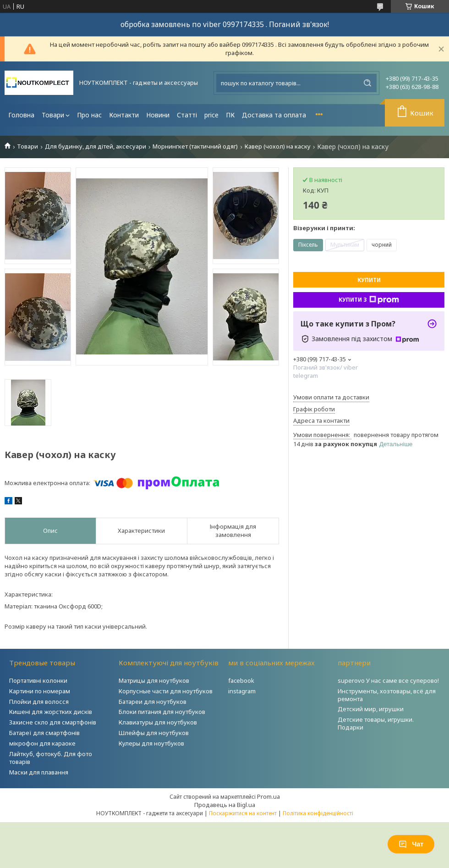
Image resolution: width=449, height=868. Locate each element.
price (211, 115)
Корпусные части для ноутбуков (166, 691)
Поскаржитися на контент (243, 813)
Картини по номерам (40, 691)
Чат (411, 844)
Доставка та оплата (274, 115)
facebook (241, 680)
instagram (242, 691)
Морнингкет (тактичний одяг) (195, 147)
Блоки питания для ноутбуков (162, 712)
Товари (53, 115)
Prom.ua (268, 796)
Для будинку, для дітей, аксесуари (96, 147)
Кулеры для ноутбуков (151, 743)
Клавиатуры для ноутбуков (158, 722)
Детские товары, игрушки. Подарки (376, 723)
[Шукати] (367, 83)
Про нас (89, 115)
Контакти (124, 115)
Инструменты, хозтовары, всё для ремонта (387, 695)
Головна (21, 115)
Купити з (369, 300)
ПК (230, 115)
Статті (187, 115)
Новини (158, 115)
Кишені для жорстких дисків (51, 712)
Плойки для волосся (39, 702)
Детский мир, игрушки (371, 709)
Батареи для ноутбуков (153, 702)
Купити (369, 280)
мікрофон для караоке (42, 743)
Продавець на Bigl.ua (225, 805)
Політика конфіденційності (318, 813)
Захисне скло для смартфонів (53, 722)
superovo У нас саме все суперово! (388, 680)
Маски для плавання (39, 772)
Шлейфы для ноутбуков (154, 733)
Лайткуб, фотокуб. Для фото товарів (51, 758)
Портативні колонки (38, 680)
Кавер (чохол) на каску (278, 147)
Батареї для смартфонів (44, 733)
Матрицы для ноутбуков (154, 680)
